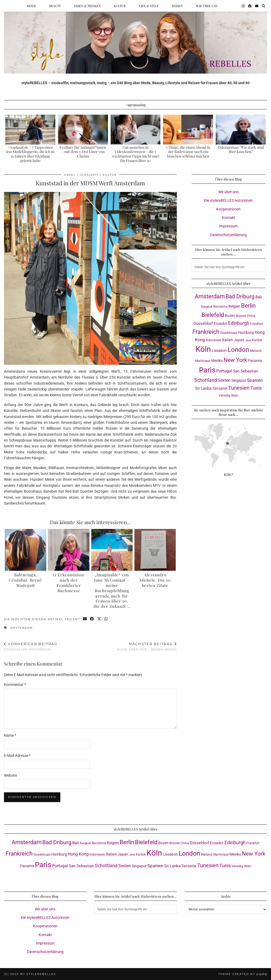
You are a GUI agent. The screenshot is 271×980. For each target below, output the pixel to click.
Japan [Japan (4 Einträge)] (239, 340)
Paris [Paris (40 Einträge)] (207, 370)
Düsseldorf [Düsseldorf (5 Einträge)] (203, 323)
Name (10, 735)
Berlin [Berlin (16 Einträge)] (248, 306)
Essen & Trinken (87, 6)
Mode (31, 6)
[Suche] (264, 6)
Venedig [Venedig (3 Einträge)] (224, 395)
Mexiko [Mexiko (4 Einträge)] (217, 361)
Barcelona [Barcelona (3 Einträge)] (220, 306)
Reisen (177, 6)
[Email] (257, 6)
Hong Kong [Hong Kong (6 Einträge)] (78, 854)
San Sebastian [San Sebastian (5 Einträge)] (245, 371)
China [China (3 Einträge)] (251, 316)
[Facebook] (250, 6)
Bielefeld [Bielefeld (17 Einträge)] (213, 315)
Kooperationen (228, 209)
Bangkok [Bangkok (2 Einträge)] (207, 307)
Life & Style (149, 6)
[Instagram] (243, 6)
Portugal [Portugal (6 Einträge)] (224, 371)
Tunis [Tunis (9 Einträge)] (256, 388)
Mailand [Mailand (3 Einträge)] (256, 351)
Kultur (120, 6)
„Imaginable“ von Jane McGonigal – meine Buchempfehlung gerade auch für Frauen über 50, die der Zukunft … (112, 590)
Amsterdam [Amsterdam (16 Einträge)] (210, 296)
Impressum (228, 226)
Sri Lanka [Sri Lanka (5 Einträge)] (203, 388)
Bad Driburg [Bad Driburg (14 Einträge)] (240, 296)
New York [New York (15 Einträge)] (235, 360)
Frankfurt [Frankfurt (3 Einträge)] (257, 324)
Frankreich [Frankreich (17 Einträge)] (206, 332)
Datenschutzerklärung (228, 235)
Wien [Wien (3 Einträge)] (235, 395)
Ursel (70, 175)
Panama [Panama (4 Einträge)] (255, 361)
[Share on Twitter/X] (99, 619)
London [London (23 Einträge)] (238, 350)
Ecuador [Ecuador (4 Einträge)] (220, 323)
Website (10, 775)
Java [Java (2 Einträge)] (248, 340)
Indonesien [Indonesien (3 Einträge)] (213, 340)
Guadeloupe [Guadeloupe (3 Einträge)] (229, 333)
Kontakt (228, 218)
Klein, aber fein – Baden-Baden (147, 647)
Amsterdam (21, 628)
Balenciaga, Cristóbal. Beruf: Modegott (26, 580)
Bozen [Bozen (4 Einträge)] (230, 316)
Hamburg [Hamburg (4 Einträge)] (246, 332)
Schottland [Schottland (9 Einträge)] (206, 380)
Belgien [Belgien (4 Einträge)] (234, 306)
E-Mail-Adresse (17, 756)
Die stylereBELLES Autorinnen (228, 200)
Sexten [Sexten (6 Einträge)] (224, 380)
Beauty (55, 6)
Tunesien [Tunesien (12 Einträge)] (239, 388)
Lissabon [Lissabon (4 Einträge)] (219, 350)
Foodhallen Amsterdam (31, 647)
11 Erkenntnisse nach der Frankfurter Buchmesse (69, 583)
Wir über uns (207, 6)
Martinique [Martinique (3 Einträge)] (203, 361)
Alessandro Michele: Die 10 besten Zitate (155, 580)
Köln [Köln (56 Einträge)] (203, 349)
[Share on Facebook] (92, 619)
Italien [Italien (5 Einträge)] (227, 340)
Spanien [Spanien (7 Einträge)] (255, 380)
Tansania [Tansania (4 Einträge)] (220, 388)
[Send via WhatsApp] (106, 619)
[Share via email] (85, 619)
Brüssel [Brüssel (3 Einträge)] (241, 316)
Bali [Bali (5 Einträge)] (259, 297)
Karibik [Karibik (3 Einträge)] (257, 340)
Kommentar (15, 685)
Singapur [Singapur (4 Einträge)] (239, 380)
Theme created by (243, 974)
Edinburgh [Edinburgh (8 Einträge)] (239, 323)
